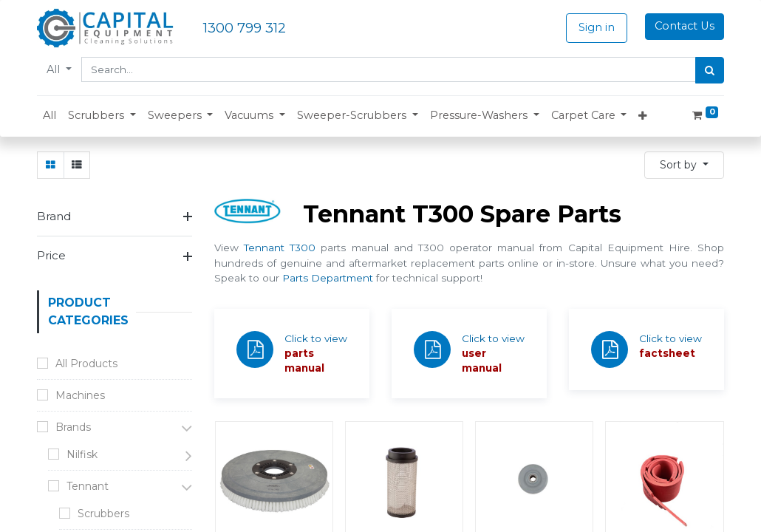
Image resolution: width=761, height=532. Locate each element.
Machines (80, 395)
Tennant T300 (280, 248)
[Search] (710, 70)
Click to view (316, 338)
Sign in (597, 27)
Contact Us (685, 26)
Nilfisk (82, 454)
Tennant (88, 486)
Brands (73, 427)
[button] (102, 116)
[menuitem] (50, 116)
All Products (86, 364)
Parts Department (328, 278)
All (55, 69)
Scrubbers (103, 514)
